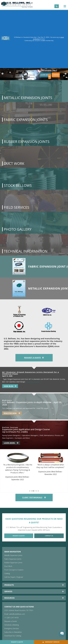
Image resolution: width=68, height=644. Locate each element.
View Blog (10, 386)
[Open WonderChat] (62, 634)
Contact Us (54, 76)
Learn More (45, 75)
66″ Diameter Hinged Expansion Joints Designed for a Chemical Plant (31, 373)
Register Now (12, 413)
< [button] (3, 74)
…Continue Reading (33, 382)
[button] (65, 6)
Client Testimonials (34, 497)
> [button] (65, 74)
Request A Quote (34, 358)
